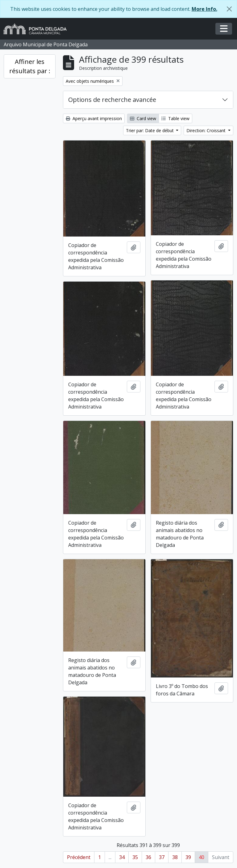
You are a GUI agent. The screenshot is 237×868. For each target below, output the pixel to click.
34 (122, 857)
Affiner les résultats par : (30, 66)
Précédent (79, 857)
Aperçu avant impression (94, 118)
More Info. (204, 9)
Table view (175, 118)
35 (135, 857)
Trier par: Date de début (150, 130)
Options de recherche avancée (112, 100)
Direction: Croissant (207, 130)
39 (188, 857)
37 (162, 857)
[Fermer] (229, 9)
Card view (143, 118)
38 (175, 857)
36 (148, 857)
